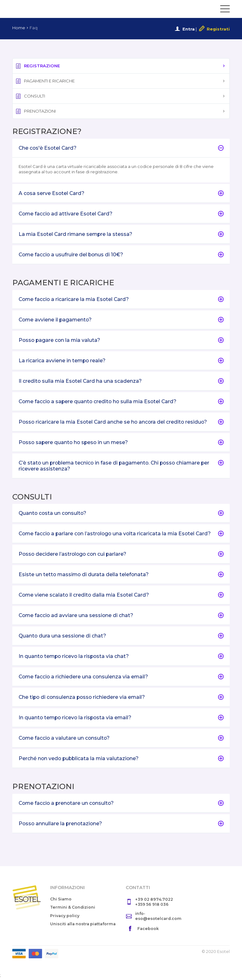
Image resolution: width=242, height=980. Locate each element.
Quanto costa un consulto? (121, 514)
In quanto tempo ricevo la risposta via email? (121, 719)
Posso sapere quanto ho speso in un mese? (121, 443)
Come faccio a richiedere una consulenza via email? (121, 678)
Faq (34, 28)
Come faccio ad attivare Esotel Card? (121, 214)
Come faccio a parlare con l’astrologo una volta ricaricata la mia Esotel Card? (121, 535)
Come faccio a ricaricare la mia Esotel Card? (121, 300)
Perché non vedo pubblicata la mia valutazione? (121, 760)
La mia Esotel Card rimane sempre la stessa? (121, 234)
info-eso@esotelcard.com (159, 918)
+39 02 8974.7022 (155, 901)
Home (19, 28)
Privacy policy (65, 918)
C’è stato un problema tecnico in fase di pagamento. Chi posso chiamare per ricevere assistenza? (121, 467)
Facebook (148, 931)
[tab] (121, 148)
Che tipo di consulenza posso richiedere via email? (121, 699)
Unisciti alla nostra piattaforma (70, 929)
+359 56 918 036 (152, 907)
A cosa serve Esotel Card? (121, 194)
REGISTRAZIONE (38, 66)
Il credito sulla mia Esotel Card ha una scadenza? (121, 382)
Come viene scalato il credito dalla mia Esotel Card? (121, 596)
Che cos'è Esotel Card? (121, 148)
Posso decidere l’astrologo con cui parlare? (121, 555)
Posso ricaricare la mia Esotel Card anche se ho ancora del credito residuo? (121, 423)
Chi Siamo (61, 901)
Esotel (38, 9)
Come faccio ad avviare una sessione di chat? (121, 617)
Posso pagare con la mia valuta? (121, 341)
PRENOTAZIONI (36, 111)
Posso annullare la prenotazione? (121, 825)
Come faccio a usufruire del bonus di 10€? (121, 255)
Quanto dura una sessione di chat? (121, 637)
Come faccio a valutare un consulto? (121, 740)
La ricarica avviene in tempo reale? (121, 361)
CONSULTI (30, 96)
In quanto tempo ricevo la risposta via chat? (121, 658)
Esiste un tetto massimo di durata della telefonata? (121, 576)
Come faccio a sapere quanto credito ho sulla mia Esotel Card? (121, 402)
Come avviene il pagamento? (121, 320)
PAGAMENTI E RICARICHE (46, 81)
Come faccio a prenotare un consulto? (121, 805)
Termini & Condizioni (73, 909)
